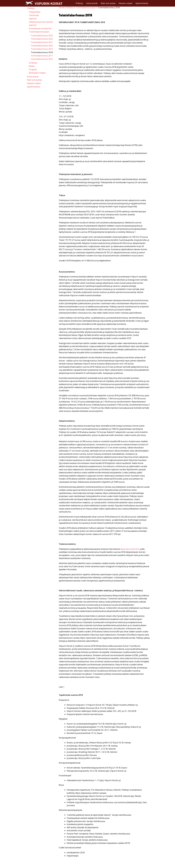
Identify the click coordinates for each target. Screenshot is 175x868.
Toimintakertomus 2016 (42, 59)
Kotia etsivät (92, 3)
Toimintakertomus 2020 (42, 46)
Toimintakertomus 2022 (42, 39)
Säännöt (33, 19)
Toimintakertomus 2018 (42, 52)
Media (32, 66)
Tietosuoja (34, 15)
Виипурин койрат (37, 73)
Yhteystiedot (35, 12)
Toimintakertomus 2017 (42, 56)
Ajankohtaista (142, 3)
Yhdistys (79, 3)
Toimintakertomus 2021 (42, 42)
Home (62, 8)
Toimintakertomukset (86, 8)
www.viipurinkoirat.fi (130, 549)
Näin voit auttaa (108, 3)
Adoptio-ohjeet (125, 3)
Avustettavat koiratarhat (40, 28)
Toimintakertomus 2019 (42, 49)
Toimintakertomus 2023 (42, 36)
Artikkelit (33, 63)
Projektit (33, 70)
